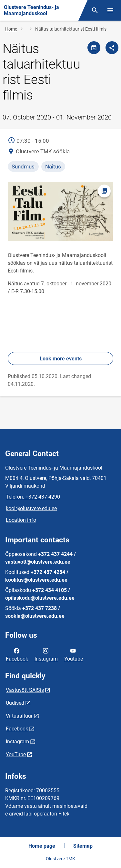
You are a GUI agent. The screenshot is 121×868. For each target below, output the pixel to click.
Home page (42, 846)
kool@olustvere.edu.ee (31, 508)
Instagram (46, 654)
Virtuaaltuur (19, 716)
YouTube (16, 754)
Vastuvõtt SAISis (25, 690)
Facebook (17, 654)
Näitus (53, 167)
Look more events (61, 359)
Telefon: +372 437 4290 (33, 497)
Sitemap (83, 846)
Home (11, 29)
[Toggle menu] (110, 10)
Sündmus (23, 167)
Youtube (74, 654)
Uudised (15, 703)
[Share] (112, 48)
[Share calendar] (94, 48)
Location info (21, 520)
